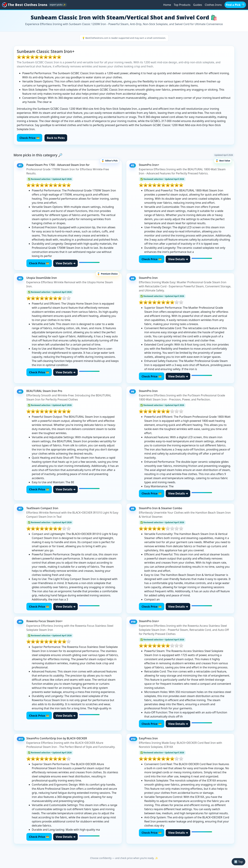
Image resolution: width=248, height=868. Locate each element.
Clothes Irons (213, 5)
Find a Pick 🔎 (235, 5)
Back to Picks (56, 138)
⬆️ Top (238, 862)
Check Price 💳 (30, 138)
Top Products (182, 5)
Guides (198, 5)
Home (167, 5)
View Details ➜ (66, 263)
